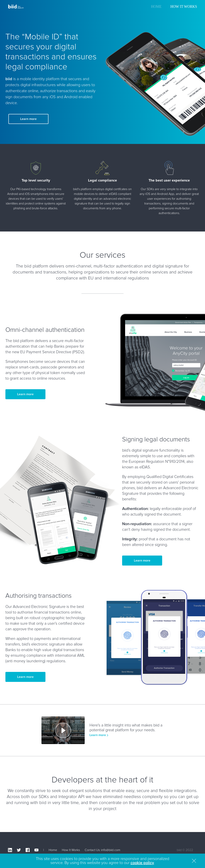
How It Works (184, 7)
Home (156, 7)
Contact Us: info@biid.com (102, 850)
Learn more (28, 119)
